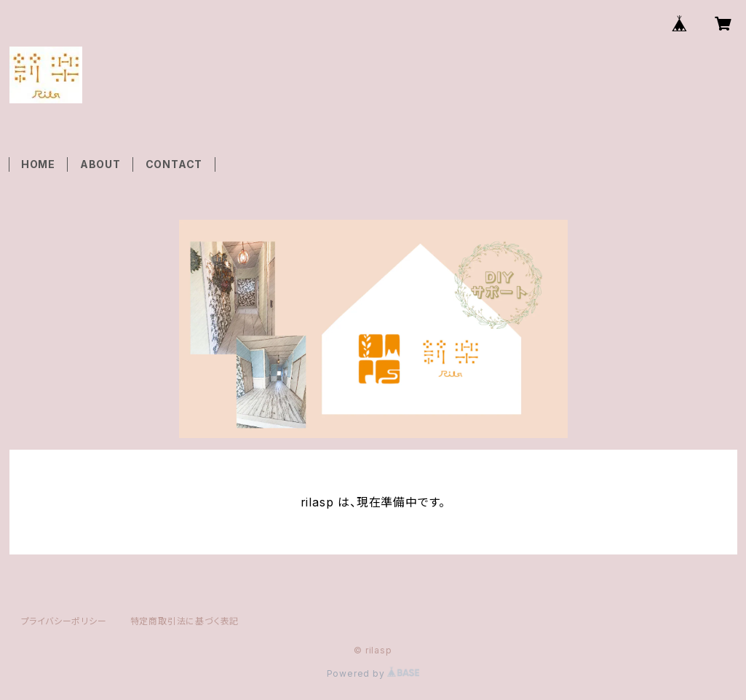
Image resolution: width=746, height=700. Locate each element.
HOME (38, 164)
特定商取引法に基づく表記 (185, 621)
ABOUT (100, 164)
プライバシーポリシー (64, 621)
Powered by (373, 673)
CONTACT (174, 164)
